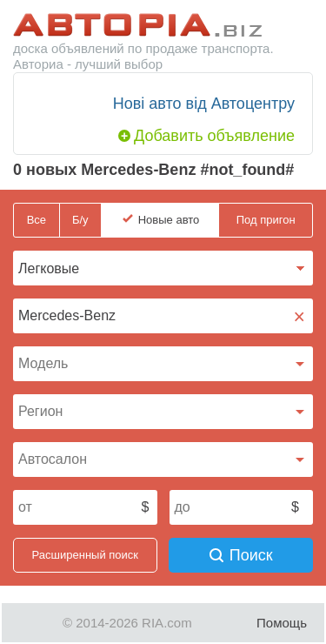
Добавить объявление (214, 136)
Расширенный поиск (85, 555)
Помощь (282, 623)
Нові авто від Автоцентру (204, 104)
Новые (169, 220)
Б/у (80, 220)
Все (37, 220)
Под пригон (266, 220)
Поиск (241, 555)
